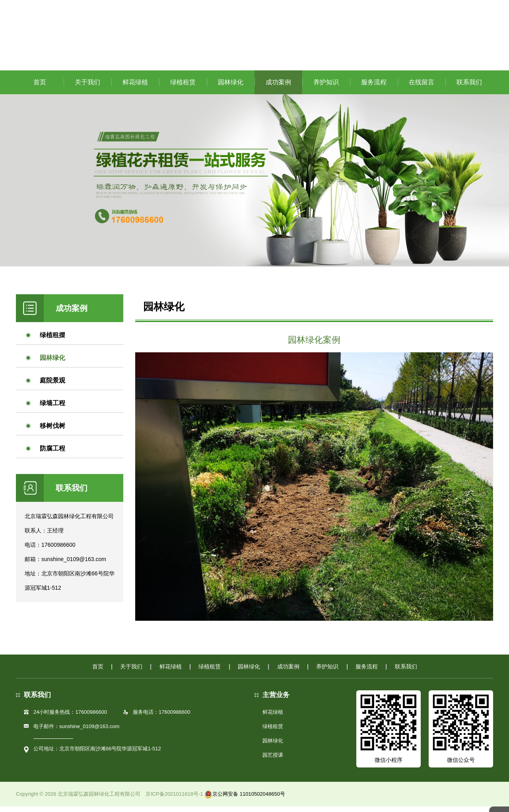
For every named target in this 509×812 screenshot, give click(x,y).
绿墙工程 (52, 408)
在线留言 (422, 87)
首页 (40, 87)
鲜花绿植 (135, 87)
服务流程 (374, 87)
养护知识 (326, 87)
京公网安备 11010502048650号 (245, 799)
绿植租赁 (183, 87)
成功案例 (278, 87)
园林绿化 (231, 87)
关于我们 (87, 87)
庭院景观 (52, 386)
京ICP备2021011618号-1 (174, 799)
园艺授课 (273, 761)
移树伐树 (52, 431)
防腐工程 (52, 454)
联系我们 (469, 87)
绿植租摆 (52, 340)
